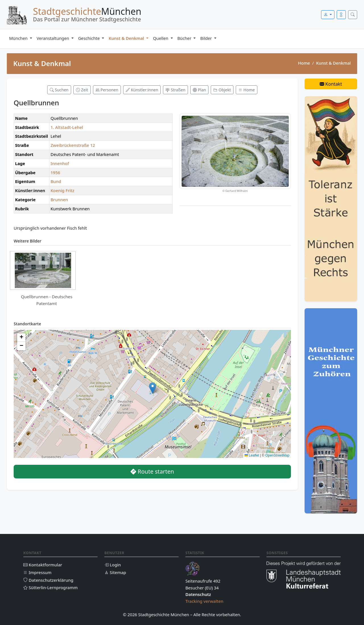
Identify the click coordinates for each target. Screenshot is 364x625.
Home (304, 63)
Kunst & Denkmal (127, 38)
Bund (56, 181)
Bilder (206, 38)
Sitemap (115, 572)
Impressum (37, 572)
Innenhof (60, 163)
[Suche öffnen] (353, 15)
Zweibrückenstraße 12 (73, 145)
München (19, 38)
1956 (55, 172)
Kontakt (331, 84)
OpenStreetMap (277, 455)
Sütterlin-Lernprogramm (50, 587)
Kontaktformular (43, 565)
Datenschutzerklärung (48, 580)
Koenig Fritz (63, 190)
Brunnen (59, 200)
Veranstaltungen (53, 38)
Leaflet (252, 455)
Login (113, 565)
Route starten (152, 471)
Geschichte (90, 38)
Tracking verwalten (204, 601)
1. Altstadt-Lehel (67, 127)
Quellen (161, 38)
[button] (153, 388)
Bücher (185, 38)
